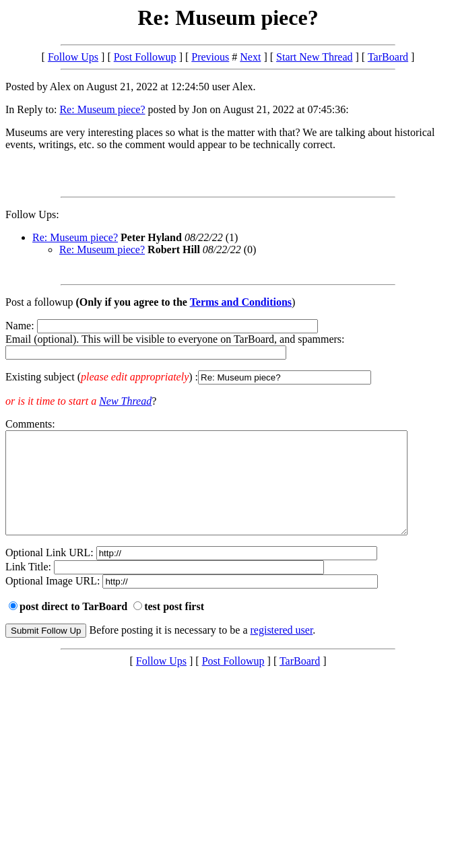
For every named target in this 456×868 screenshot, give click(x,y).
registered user (282, 650)
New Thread (125, 401)
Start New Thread (314, 57)
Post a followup (39, 302)
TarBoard (388, 57)
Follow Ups (73, 57)
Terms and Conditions (241, 302)
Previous (210, 57)
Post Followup (145, 57)
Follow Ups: (32, 214)
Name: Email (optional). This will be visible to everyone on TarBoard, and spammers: (228, 352)
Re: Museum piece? (102, 109)
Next (250, 57)
